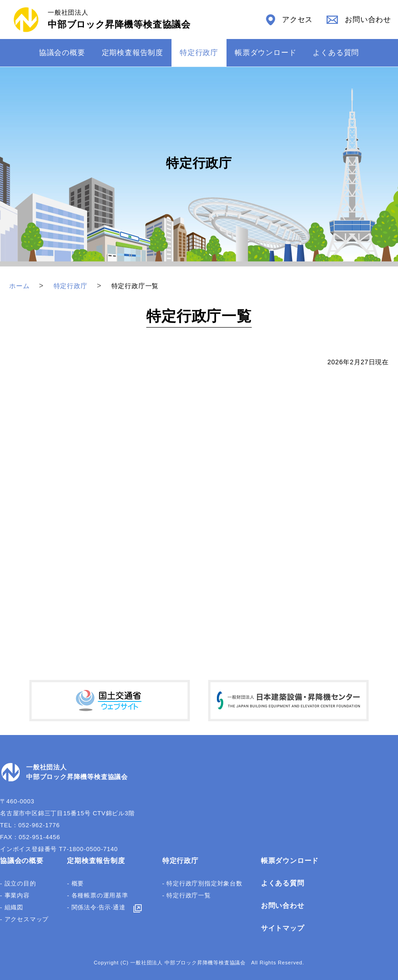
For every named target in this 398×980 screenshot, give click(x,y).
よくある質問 (336, 53)
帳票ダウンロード (265, 53)
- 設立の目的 (18, 883)
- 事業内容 (15, 895)
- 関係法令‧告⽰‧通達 (96, 907)
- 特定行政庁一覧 (187, 895)
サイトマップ (283, 928)
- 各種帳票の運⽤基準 (98, 895)
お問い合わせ (283, 905)
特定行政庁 (180, 860)
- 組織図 (12, 907)
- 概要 (75, 883)
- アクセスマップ (24, 919)
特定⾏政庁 (199, 53)
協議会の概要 (62, 53)
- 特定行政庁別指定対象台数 (202, 883)
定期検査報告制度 (133, 53)
